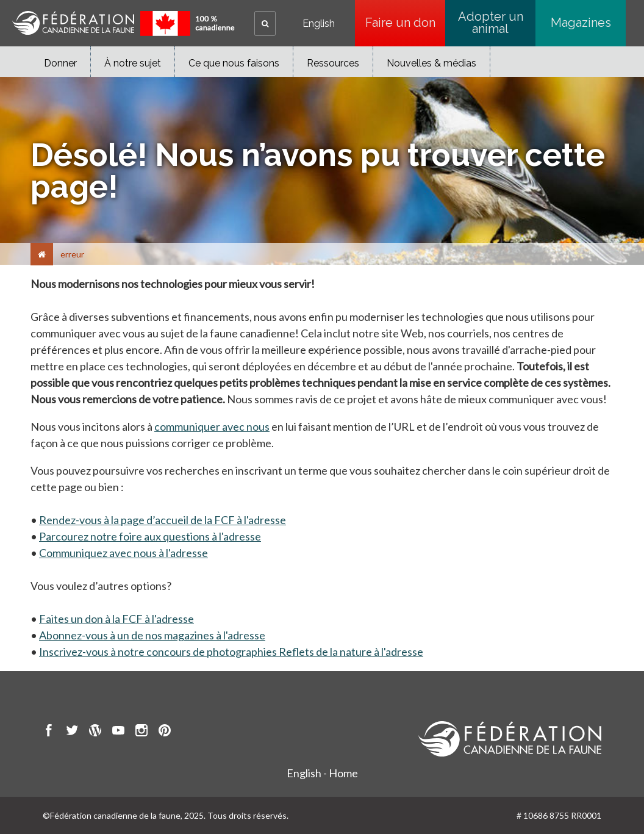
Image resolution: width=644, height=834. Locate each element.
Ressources (333, 63)
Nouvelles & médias (431, 63)
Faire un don (400, 23)
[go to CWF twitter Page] (72, 732)
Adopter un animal (491, 23)
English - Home (322, 773)
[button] (265, 23)
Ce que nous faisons (234, 63)
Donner (60, 63)
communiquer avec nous (212, 426)
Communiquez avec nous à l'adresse (123, 553)
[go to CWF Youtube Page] (118, 732)
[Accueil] (42, 254)
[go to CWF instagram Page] (141, 732)
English (319, 24)
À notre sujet (133, 63)
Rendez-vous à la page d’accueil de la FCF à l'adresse (163, 520)
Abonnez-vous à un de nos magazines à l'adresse (152, 635)
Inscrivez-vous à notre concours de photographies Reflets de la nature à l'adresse (231, 652)
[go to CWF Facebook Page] (49, 732)
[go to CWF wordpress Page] (95, 732)
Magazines (581, 23)
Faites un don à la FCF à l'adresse (116, 619)
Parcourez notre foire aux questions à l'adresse (150, 536)
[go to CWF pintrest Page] (165, 732)
